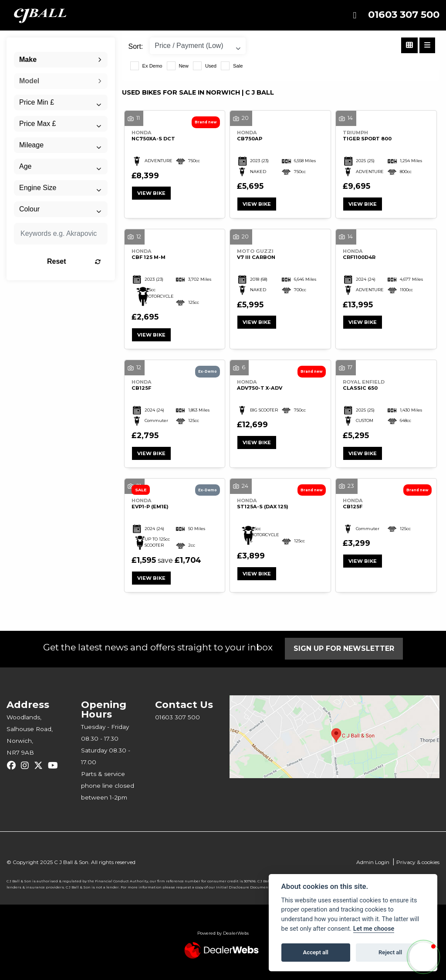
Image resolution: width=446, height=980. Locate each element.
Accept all (316, 952)
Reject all (390, 952)
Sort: (136, 46)
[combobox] (61, 60)
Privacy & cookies (418, 862)
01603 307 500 (404, 15)
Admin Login (373, 862)
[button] (423, 957)
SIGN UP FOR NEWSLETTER (344, 648)
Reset (74, 261)
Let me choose (374, 929)
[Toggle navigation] (355, 15)
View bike (151, 193)
